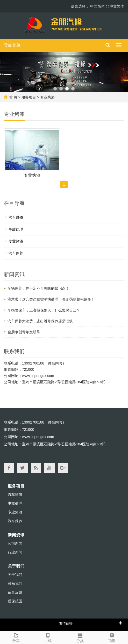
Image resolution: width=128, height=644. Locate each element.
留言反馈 (15, 592)
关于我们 (16, 566)
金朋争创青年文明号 (24, 332)
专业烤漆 (47, 97)
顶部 (112, 637)
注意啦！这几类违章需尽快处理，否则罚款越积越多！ (51, 299)
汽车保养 (16, 253)
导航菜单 (12, 45)
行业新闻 (15, 552)
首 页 (13, 97)
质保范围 (15, 601)
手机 (48, 637)
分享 (16, 637)
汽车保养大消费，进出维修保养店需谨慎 (40, 321)
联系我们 (15, 583)
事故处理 (16, 229)
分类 (80, 637)
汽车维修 (16, 217)
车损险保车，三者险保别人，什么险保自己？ (44, 310)
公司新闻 (15, 543)
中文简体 (98, 6)
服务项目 (29, 97)
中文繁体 (117, 6)
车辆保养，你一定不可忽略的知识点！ (38, 288)
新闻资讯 (16, 535)
